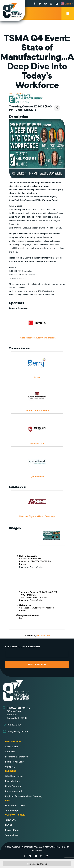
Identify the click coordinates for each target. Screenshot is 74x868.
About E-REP (12, 746)
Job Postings (12, 810)
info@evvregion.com (18, 731)
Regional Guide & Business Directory (24, 796)
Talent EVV (11, 820)
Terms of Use (12, 835)
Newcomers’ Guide (15, 805)
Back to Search (16, 93)
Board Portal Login (15, 762)
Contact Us (11, 767)
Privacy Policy (12, 830)
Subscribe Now (37, 664)
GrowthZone (43, 635)
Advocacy (10, 751)
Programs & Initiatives (16, 756)
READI (8, 825)
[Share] (57, 108)
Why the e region (14, 776)
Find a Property (13, 786)
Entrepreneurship (14, 791)
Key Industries (12, 781)
